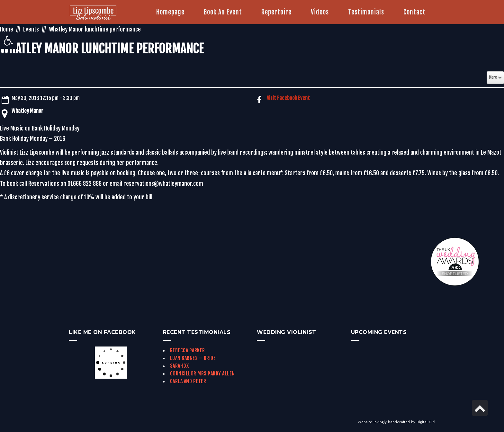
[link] (8, 40)
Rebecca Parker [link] (188, 350)
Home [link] (7, 29)
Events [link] (31, 29)
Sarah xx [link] (180, 366)
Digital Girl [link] (426, 422)
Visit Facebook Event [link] (288, 98)
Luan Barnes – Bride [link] (193, 358)
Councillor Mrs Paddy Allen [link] (203, 373)
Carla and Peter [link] (188, 381)
